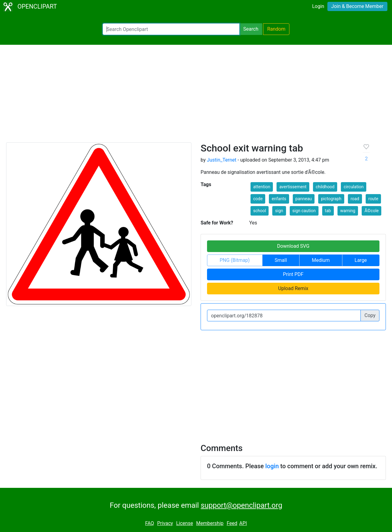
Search (251, 29)
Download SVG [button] (293, 246)
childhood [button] (325, 187)
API (243, 523)
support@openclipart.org (241, 505)
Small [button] (281, 260)
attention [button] (262, 187)
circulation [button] (354, 187)
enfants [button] (279, 199)
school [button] (260, 211)
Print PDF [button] (293, 274)
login (272, 466)
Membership (210, 523)
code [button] (258, 199)
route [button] (373, 199)
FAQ (150, 523)
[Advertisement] (196, 96)
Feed (232, 523)
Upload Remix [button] (293, 288)
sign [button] (279, 211)
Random (276, 29)
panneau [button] (304, 199)
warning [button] (348, 211)
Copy (370, 315)
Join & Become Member (357, 6)
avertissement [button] (293, 187)
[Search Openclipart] (171, 29)
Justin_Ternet (221, 160)
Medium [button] (321, 260)
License (185, 523)
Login (318, 6)
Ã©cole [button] (371, 211)
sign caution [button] (304, 211)
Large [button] (361, 260)
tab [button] (328, 211)
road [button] (355, 199)
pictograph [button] (331, 199)
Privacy (165, 523)
